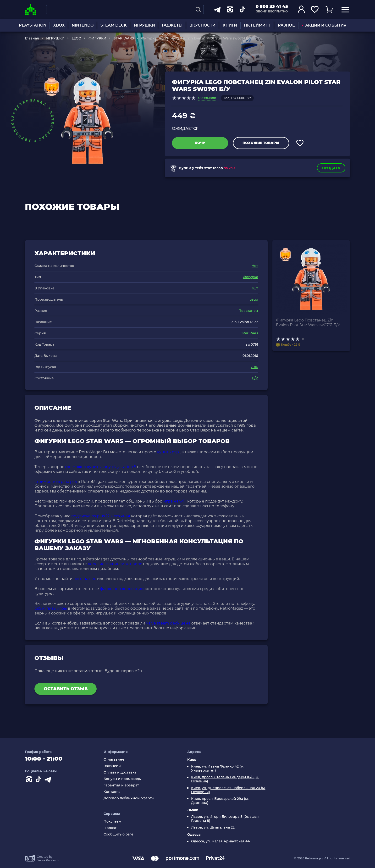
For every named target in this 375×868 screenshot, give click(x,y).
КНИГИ (230, 25)
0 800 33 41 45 (272, 6)
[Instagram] (30, 780)
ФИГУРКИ (97, 38)
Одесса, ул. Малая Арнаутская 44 (220, 841)
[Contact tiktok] (39, 780)
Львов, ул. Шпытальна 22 (213, 827)
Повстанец (248, 311)
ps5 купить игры (51, 608)
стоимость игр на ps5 (56, 482)
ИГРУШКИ (144, 25)
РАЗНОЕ (286, 25)
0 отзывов (207, 98)
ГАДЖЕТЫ (172, 25)
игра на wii (174, 501)
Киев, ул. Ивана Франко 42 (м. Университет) (218, 768)
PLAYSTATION (33, 25)
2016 (254, 367)
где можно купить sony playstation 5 (101, 467)
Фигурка (250, 277)
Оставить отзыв (66, 689)
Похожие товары (261, 143)
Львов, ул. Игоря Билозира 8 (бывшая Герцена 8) (225, 819)
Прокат (110, 828)
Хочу (200, 143)
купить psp (168, 452)
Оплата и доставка (120, 772)
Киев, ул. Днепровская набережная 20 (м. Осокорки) (228, 790)
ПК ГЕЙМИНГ (257, 25)
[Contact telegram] (49, 780)
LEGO (77, 38)
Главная (32, 38)
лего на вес (85, 579)
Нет (255, 266)
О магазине (114, 760)
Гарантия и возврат (121, 785)
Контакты (112, 792)
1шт (255, 288)
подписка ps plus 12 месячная (101, 516)
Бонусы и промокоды (123, 779)
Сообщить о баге (119, 834)
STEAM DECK (114, 25)
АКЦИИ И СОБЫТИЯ (324, 25)
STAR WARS (124, 38)
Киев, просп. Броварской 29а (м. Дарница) (220, 801)
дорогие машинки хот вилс (115, 564)
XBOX (59, 25)
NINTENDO (83, 25)
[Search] (198, 10)
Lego (254, 299)
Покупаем (112, 821)
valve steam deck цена (168, 623)
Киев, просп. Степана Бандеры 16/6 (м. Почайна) (225, 779)
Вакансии (112, 766)
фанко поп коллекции (122, 589)
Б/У (255, 378)
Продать (331, 168)
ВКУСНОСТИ (202, 25)
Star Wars (250, 333)
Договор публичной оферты (129, 798)
